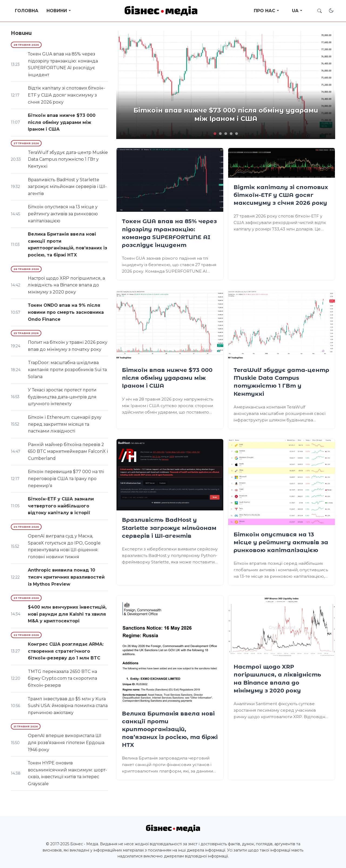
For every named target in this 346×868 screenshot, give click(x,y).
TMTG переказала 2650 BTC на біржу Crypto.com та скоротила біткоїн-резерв (62, 678)
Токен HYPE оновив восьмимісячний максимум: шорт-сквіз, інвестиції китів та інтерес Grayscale (67, 773)
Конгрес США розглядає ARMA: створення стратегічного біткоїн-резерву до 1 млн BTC (66, 651)
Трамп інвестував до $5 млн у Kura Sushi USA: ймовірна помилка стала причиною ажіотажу (68, 706)
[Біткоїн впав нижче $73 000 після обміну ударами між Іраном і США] (170, 325)
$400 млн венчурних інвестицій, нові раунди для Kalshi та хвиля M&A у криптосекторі (67, 614)
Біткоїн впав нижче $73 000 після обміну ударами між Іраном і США (167, 378)
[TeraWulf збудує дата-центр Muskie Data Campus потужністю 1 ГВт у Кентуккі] (282, 325)
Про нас (265, 11)
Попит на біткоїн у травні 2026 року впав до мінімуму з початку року (68, 346)
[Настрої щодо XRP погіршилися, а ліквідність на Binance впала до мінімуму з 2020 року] (282, 626)
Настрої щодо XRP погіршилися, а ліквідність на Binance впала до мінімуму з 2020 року (66, 285)
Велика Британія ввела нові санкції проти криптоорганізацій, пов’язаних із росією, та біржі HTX (170, 729)
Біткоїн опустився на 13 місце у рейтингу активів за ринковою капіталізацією (281, 542)
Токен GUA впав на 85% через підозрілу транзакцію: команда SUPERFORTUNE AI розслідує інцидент (63, 64)
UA (295, 11)
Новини (57, 11)
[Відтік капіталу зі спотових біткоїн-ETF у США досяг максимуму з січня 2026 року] (282, 163)
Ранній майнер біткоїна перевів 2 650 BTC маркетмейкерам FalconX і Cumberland (68, 451)
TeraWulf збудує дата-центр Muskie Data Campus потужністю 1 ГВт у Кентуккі (68, 159)
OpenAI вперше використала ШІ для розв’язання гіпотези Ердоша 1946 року (66, 742)
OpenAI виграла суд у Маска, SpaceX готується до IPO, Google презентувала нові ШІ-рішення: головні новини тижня (64, 546)
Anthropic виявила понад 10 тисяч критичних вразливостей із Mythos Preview (66, 577)
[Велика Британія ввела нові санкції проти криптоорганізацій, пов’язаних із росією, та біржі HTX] (170, 650)
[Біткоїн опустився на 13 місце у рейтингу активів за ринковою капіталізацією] (282, 482)
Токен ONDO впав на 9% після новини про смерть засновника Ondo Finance (66, 312)
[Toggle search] (320, 11)
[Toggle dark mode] (331, 11)
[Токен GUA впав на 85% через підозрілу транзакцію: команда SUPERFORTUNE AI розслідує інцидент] (170, 180)
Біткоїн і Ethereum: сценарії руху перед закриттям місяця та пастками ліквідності (65, 424)
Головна (27, 11)
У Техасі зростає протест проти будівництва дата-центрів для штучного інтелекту (62, 397)
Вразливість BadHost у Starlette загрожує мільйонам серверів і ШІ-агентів (169, 528)
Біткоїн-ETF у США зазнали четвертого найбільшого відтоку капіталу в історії (61, 506)
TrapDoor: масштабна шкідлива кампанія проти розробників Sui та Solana (67, 369)
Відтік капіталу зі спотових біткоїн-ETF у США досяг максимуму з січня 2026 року (281, 195)
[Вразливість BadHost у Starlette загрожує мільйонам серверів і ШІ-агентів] (170, 475)
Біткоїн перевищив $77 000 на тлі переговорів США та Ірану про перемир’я (66, 478)
